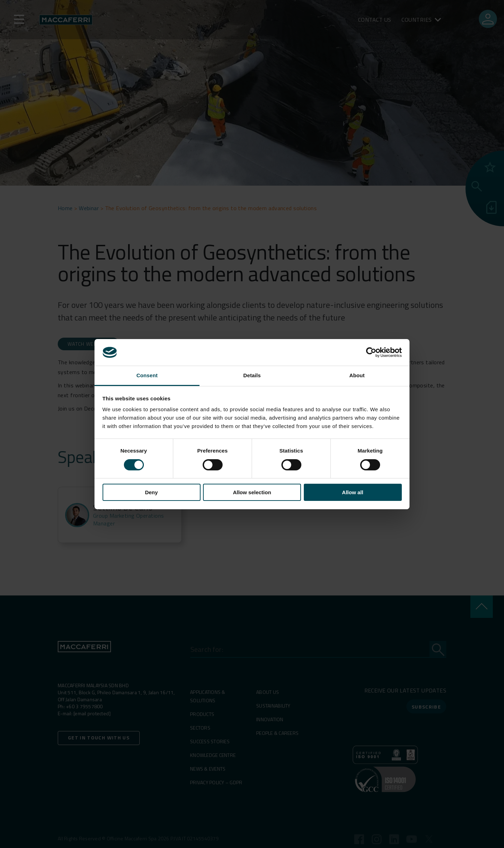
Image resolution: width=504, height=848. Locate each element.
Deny (151, 492)
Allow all (353, 492)
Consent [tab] (147, 375)
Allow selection (252, 492)
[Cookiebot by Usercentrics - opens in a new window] (371, 352)
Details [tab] (252, 375)
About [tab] (357, 375)
